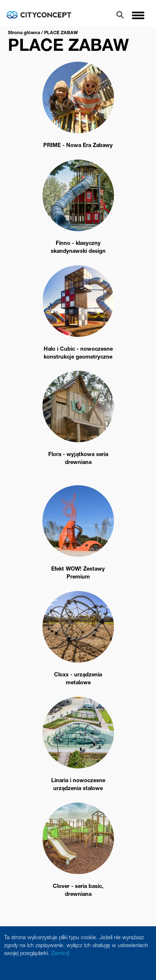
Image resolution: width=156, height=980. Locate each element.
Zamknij (60, 954)
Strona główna (24, 33)
